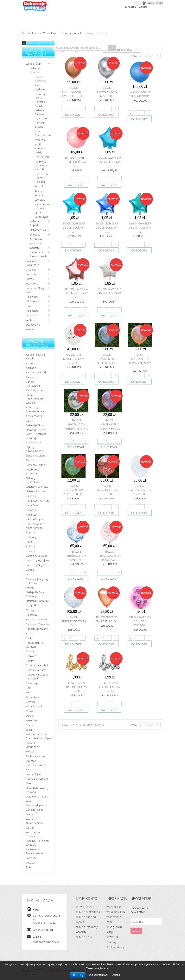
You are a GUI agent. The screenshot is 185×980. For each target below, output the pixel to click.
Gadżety (35, 248)
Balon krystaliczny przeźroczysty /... (77, 424)
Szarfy (29, 725)
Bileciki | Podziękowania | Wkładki (35, 399)
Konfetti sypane (39, 125)
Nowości (30, 329)
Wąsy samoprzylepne (35, 803)
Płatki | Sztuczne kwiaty (40, 148)
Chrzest (30, 279)
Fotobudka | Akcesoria (37, 241)
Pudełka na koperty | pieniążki (41, 178)
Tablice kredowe (35, 756)
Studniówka (32, 283)
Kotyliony (31, 537)
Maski (29, 574)
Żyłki (28, 867)
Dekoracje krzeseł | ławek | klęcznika (37, 432)
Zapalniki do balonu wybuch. (37, 843)
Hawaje (30, 306)
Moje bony (85, 937)
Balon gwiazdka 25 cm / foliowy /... (110, 162)
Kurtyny (30, 551)
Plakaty (30, 633)
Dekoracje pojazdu (36, 223)
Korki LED (31, 515)
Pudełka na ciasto (36, 670)
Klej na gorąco (34, 519)
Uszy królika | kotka (37, 797)
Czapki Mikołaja (35, 416)
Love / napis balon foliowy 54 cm (77, 687)
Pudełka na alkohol (37, 665)
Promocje (115, 907)
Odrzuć (116, 975)
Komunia (31, 274)
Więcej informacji (99, 975)
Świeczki (39, 186)
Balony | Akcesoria (40, 79)
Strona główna (31, 33)
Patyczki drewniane (37, 629)
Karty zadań (33, 505)
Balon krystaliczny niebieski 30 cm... (107, 359)
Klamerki (31, 510)
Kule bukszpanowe (43, 133)
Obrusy (30, 610)
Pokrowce (32, 656)
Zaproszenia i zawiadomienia (39, 254)
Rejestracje (32, 683)
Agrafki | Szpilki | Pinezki (36, 357)
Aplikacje (31, 368)
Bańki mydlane (40, 87)
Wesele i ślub (50, 33)
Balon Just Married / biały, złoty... (74, 359)
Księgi (29, 542)
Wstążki (30, 828)
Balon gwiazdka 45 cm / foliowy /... (110, 293)
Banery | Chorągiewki (33, 384)
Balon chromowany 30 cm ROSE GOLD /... (74, 92)
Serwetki (31, 702)
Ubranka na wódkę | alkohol (37, 790)
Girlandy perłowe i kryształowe (42, 114)
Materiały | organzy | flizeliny (37, 581)
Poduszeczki (42, 157)
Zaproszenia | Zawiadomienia (35, 851)
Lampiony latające (37, 556)
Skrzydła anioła (35, 706)
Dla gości (35, 235)
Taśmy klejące (34, 774)
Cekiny (30, 421)
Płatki (29, 638)
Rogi (29, 688)
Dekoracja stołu (35, 425)
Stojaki (30, 716)
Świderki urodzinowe (33, 745)
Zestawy (30, 863)
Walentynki (32, 315)
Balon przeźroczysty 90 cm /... (74, 621)
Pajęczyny (32, 615)
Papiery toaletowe (36, 619)
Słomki (30, 711)
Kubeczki (31, 546)
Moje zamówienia (89, 912)
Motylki (30, 588)
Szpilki (29, 730)
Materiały (40, 140)
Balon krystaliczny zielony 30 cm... (74, 490)
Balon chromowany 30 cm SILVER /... (107, 92)
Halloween (32, 297)
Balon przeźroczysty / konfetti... (107, 490)
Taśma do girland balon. (36, 767)
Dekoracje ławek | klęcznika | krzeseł (41, 100)
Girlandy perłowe (36, 491)
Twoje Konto (87, 907)
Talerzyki (31, 761)
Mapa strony (117, 947)
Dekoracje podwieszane (33, 440)
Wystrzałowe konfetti (42, 206)
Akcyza (30, 363)
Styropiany (32, 720)
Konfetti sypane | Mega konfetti (36, 526)
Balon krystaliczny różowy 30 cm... (110, 424)
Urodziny (31, 270)
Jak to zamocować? (42, 215)
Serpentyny (32, 697)
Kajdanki (31, 496)
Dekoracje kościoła (72, 33)
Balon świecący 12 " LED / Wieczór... (140, 621)
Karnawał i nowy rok (35, 290)
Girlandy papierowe (37, 487)
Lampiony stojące (36, 565)
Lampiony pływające (37, 560)
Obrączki (31, 605)
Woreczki (40, 200)
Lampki (30, 570)
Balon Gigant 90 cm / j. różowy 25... (77, 162)
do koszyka (73, 115)
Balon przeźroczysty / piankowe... (77, 556)
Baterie (30, 377)
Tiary (29, 783)
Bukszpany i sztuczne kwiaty (35, 409)
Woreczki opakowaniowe (35, 821)
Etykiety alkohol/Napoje (35, 449)
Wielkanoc (32, 301)
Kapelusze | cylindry (38, 501)
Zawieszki (31, 858)
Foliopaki (31, 460)
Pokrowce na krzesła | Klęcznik (42, 165)
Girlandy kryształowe (33, 480)
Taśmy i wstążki (39, 193)
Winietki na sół (34, 810)
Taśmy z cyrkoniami (37, 779)
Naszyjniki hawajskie (37, 601)
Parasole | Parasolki (37, 624)
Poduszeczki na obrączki (35, 645)
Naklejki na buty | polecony (36, 594)
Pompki (30, 661)
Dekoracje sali (38, 230)
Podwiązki (32, 651)
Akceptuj (78, 975)
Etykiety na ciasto (36, 456)
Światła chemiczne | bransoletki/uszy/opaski (39, 736)
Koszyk (155, 3)
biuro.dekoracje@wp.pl (46, 942)
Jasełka (30, 320)
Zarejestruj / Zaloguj (136, 7)
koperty (30, 532)
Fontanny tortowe (36, 465)
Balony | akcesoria (37, 372)
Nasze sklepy (117, 912)
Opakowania (33, 325)
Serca (29, 692)
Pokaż (64, 725)
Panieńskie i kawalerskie (32, 263)
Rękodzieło (32, 311)
